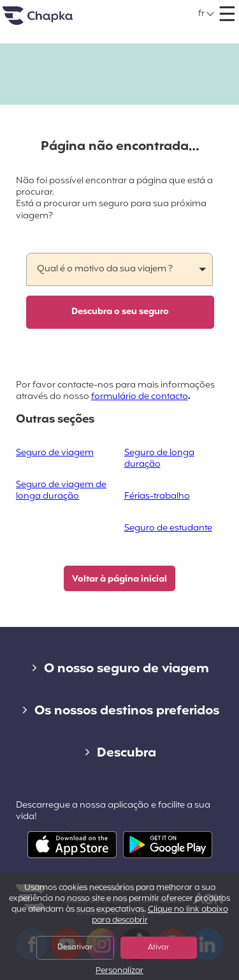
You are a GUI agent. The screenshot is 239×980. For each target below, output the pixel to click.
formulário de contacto (140, 397)
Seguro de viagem (55, 453)
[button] (207, 14)
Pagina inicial (54, 21)
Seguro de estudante (168, 528)
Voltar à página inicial (119, 579)
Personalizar (119, 971)
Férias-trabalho (157, 496)
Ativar (158, 947)
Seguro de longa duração (159, 459)
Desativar (75, 947)
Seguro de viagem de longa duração (61, 491)
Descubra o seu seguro (120, 312)
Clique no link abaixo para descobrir (160, 915)
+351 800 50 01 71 (135, 9)
